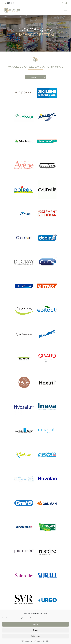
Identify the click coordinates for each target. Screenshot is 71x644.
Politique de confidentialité (41, 641)
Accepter (36, 624)
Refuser (35, 630)
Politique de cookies (27, 641)
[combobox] (26, 77)
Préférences (36, 636)
